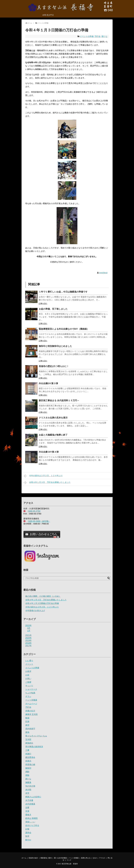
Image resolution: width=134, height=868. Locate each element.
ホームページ (31, 704)
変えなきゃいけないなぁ (36, 736)
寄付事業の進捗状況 (34, 747)
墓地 (27, 732)
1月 (29, 631)
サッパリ (29, 686)
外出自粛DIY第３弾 (48, 383)
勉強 (27, 718)
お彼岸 (28, 671)
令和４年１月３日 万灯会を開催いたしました (47, 483)
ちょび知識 (30, 693)
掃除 (27, 775)
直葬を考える (86, 858)
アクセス (102, 858)
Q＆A (95, 858)
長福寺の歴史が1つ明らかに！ (54, 366)
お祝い (28, 678)
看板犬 (28, 815)
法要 (27, 808)
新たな (104, 36)
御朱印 (28, 768)
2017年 (29, 646)
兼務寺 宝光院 (32, 714)
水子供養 (29, 800)
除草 (27, 836)
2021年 (29, 635)
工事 (27, 750)
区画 (27, 722)
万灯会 (97, 36)
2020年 (29, 638)
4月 (29, 628)
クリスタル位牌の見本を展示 (53, 418)
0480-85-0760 (34, 511)
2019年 (29, 640)
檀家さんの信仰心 (33, 797)
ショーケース (31, 689)
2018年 (29, 643)
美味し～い (30, 822)
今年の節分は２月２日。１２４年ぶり (43, 476)
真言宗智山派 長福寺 (70, 864)
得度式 (28, 761)
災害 (27, 811)
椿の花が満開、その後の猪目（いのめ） (43, 596)
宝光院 (28, 739)
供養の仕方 (30, 711)
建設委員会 (30, 757)
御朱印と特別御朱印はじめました (55, 346)
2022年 (29, 625)
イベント (29, 664)
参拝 (27, 725)
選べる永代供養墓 (60, 858)
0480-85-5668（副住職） (39, 521)
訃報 (27, 829)
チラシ (28, 696)
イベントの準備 (87, 36)
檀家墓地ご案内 (46, 858)
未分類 (28, 790)
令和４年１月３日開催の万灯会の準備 (42, 603)
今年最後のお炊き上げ (35, 611)
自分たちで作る (32, 825)
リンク (69, 860)
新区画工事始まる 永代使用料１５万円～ (59, 401)
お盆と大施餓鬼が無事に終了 (53, 435)
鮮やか (28, 840)
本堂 (27, 793)
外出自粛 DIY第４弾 (49, 452)
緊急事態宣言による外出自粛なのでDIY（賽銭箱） (64, 329)
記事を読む (43, 304)
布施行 (28, 754)
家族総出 (29, 743)
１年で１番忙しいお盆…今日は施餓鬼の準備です (63, 292)
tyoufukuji (103, 273)
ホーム (24, 858)
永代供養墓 (30, 804)
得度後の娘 (30, 765)
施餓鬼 (28, 782)
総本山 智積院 (32, 818)
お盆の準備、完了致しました (53, 309)
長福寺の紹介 (33, 858)
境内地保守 (30, 729)
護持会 (28, 833)
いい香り (29, 661)
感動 (27, 772)
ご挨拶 (28, 682)
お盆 (27, 675)
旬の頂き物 (30, 786)
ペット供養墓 (31, 700)
